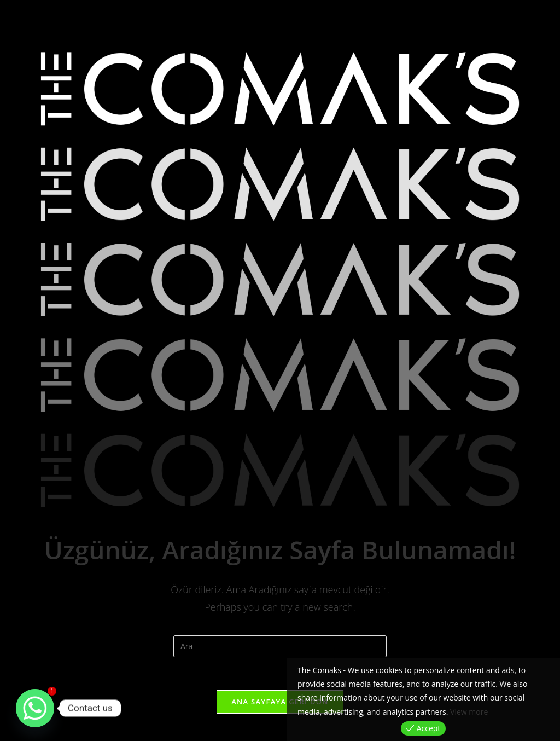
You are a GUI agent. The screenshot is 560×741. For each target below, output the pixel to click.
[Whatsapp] (35, 708)
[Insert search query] (280, 646)
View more (469, 712)
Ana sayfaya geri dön (280, 702)
